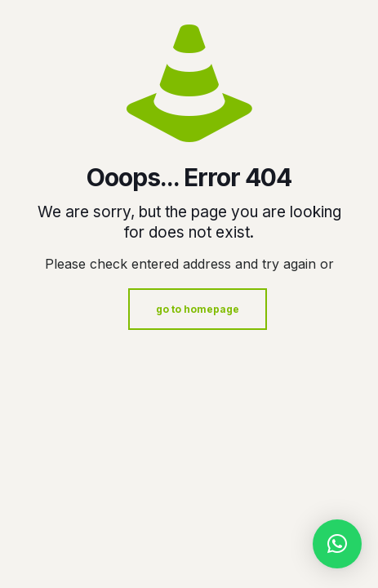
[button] (337, 544)
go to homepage (198, 309)
